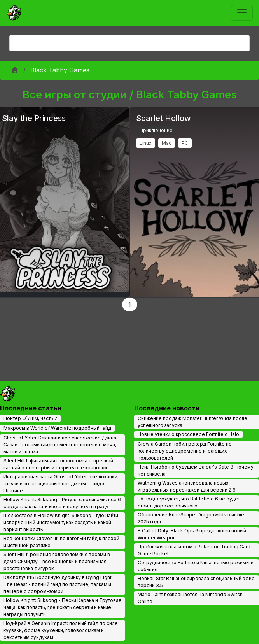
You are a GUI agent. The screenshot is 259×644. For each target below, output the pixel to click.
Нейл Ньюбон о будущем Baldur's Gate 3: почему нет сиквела (196, 470)
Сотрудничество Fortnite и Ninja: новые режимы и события (196, 566)
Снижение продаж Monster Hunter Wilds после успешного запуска (192, 422)
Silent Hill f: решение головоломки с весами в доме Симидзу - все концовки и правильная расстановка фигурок (57, 561)
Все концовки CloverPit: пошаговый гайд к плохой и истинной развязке (61, 542)
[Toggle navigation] (242, 13)
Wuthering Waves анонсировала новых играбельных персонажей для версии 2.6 (187, 486)
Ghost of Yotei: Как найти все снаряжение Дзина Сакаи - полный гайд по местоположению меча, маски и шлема (60, 445)
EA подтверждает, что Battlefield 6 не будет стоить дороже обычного (189, 502)
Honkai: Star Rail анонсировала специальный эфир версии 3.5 (196, 582)
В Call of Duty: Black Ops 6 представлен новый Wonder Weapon (192, 534)
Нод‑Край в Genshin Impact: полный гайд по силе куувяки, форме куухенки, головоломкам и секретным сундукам (61, 630)
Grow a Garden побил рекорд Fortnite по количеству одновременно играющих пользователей (185, 451)
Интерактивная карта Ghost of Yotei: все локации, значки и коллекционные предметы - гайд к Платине (61, 484)
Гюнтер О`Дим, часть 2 (30, 418)
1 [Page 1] (130, 304)
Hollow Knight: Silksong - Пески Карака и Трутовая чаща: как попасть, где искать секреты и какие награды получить (62, 607)
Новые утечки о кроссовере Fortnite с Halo (188, 434)
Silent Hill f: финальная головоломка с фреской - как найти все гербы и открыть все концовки (60, 464)
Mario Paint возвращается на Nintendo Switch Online (190, 598)
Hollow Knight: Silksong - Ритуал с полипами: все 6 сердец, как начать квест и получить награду (62, 503)
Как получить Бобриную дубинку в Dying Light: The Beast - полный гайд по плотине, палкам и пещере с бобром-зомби (58, 584)
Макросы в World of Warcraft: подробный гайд (57, 428)
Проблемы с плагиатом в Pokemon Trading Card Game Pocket (194, 550)
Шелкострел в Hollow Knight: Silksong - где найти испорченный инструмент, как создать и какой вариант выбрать (61, 522)
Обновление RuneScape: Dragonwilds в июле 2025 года (191, 518)
